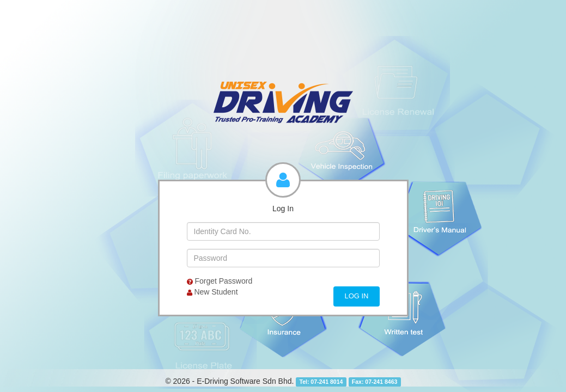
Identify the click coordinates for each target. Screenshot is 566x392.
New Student (212, 292)
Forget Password (220, 281)
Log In (356, 296)
